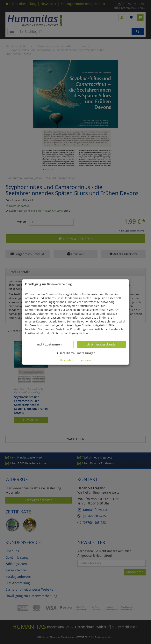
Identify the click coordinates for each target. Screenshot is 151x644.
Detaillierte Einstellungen (76, 353)
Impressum (85, 360)
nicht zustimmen (52, 344)
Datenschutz (67, 360)
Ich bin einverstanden (102, 344)
